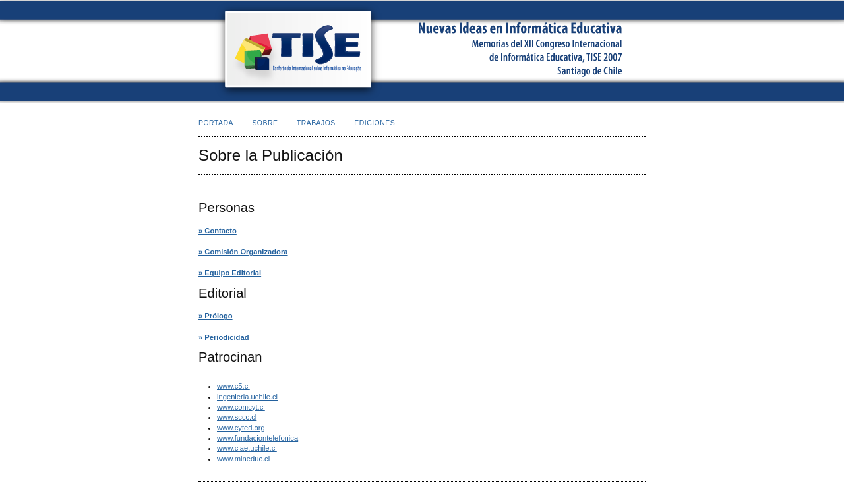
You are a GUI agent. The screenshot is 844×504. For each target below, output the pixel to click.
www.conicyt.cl (241, 407)
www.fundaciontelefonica (257, 438)
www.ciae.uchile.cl (247, 448)
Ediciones (375, 123)
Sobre (265, 123)
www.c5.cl (233, 386)
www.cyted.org (241, 428)
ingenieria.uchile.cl (247, 397)
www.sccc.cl (237, 417)
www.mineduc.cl (243, 459)
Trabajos (316, 123)
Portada (216, 123)
